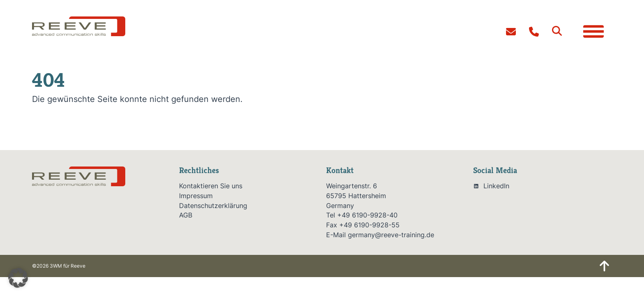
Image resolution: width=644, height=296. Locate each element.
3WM (56, 266)
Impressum (196, 196)
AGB (186, 215)
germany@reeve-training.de (391, 235)
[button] (557, 31)
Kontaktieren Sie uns (211, 186)
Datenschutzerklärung (213, 206)
